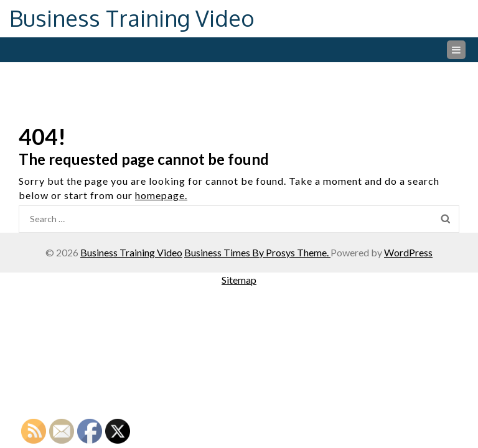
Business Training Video (132, 18)
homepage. (161, 195)
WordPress (408, 252)
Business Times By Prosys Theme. (257, 252)
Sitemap (239, 280)
